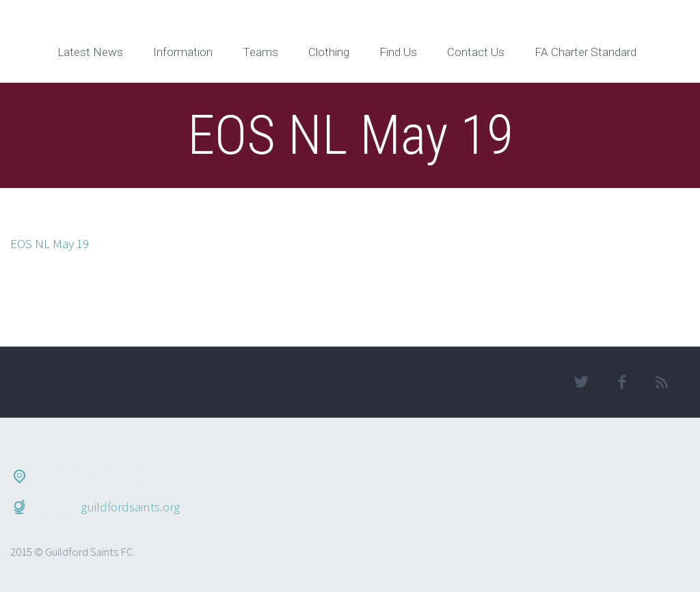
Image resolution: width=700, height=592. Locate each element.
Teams (260, 52)
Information (183, 52)
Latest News (90, 52)
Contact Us (476, 52)
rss (662, 382)
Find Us (398, 52)
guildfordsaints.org (130, 507)
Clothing (329, 52)
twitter (582, 382)
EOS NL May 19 (50, 243)
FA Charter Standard (585, 52)
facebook (622, 382)
